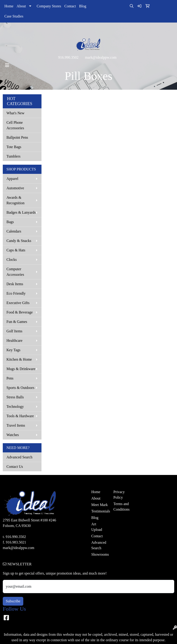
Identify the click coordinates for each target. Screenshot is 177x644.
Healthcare (14, 341)
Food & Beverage (20, 312)
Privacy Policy (119, 495)
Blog (83, 6)
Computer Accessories (15, 272)
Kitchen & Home (19, 359)
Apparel (12, 179)
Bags (10, 222)
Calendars (14, 231)
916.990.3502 (68, 57)
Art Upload (97, 527)
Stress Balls (15, 397)
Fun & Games (17, 322)
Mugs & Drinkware (21, 369)
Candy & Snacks (19, 241)
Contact (70, 6)
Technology (15, 407)
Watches (13, 435)
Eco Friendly (16, 293)
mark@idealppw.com (101, 57)
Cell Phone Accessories (15, 125)
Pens (10, 378)
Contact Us (15, 467)
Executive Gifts (18, 303)
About (21, 6)
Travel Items (16, 425)
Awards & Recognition (15, 200)
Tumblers (13, 156)
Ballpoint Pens (17, 137)
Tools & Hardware (20, 416)
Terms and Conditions (121, 507)
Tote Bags (14, 147)
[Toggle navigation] (7, 65)
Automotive (15, 188)
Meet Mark (100, 505)
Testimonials (100, 511)
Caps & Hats (16, 250)
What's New (15, 113)
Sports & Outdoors (20, 388)
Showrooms (100, 554)
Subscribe (13, 601)
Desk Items (15, 284)
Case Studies (14, 16)
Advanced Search (19, 457)
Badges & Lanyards (21, 212)
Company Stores (49, 6)
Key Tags (13, 350)
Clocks (12, 260)
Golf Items (14, 331)
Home (9, 6)
